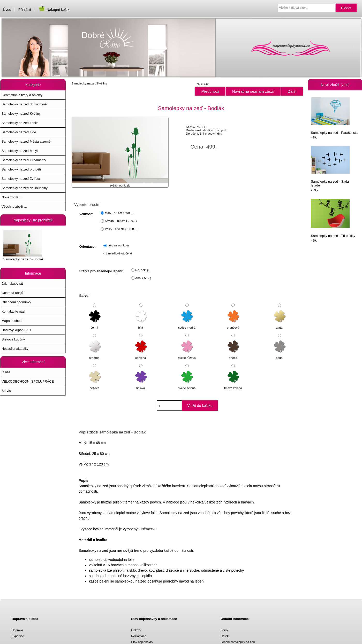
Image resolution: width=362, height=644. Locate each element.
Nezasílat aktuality (15, 349)
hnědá (234, 355)
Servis (6, 391)
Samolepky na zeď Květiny (89, 83)
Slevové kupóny (13, 339)
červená (141, 355)
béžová (95, 386)
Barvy (224, 630)
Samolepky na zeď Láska (20, 123)
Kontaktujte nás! (13, 311)
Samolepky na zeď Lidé (19, 132)
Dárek (225, 636)
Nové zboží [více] (335, 85)
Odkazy (136, 630)
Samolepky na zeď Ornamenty (24, 160)
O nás (6, 372)
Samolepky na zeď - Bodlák (24, 245)
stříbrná (95, 355)
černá (95, 325)
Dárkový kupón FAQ (16, 330)
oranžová (234, 325)
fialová (141, 386)
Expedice (18, 636)
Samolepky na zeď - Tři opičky (333, 218)
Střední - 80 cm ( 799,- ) (121, 221)
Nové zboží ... (12, 197)
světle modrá (187, 325)
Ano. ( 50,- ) (143, 278)
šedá (280, 355)
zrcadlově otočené (120, 253)
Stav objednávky (142, 642)
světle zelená (187, 386)
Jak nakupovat (12, 284)
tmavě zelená (233, 386)
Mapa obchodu (12, 321)
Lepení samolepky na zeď (238, 642)
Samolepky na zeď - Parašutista (334, 116)
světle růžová (187, 355)
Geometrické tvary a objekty (22, 95)
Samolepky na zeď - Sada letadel (330, 166)
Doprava (17, 630)
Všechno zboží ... (14, 207)
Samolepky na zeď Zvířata (21, 179)
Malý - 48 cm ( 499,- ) (119, 213)
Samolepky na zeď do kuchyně (24, 104)
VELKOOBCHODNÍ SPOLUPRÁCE (28, 381)
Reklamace (139, 636)
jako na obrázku (118, 245)
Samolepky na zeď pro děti (21, 169)
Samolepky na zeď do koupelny (25, 188)
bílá (141, 325)
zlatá (280, 325)
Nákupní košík (54, 10)
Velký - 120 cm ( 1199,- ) (121, 229)
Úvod (7, 10)
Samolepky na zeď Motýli (20, 151)
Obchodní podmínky (16, 302)
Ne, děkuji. (142, 270)
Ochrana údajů (12, 293)
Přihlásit (25, 10)
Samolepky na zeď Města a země (26, 141)
